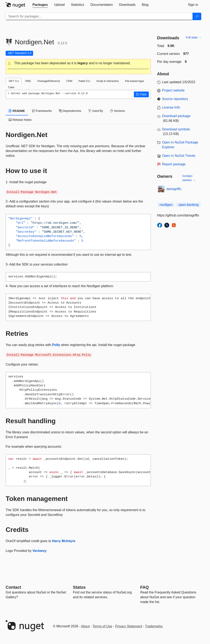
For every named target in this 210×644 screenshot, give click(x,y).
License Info (171, 107)
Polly (56, 345)
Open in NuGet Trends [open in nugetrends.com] (179, 156)
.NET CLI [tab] (14, 81)
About (85, 626)
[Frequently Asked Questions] (145, 587)
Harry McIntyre (64, 541)
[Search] (197, 16)
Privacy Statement (129, 626)
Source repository (175, 99)
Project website (173, 90)
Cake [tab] (11, 87)
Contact (13, 587)
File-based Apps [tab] (135, 81)
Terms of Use (102, 626)
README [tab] (17, 111)
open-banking (188, 205)
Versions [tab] (118, 111)
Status (79, 587)
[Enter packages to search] (99, 16)
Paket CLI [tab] (84, 81)
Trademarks (154, 626)
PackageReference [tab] (49, 81)
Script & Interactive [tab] (107, 81)
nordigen (166, 205)
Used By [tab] (96, 111)
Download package (176, 116)
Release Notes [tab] (20, 120)
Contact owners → (189, 178)
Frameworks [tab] (42, 111)
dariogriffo (174, 189)
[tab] (40, 5)
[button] (78, 63)
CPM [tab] (69, 81)
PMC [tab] (28, 81)
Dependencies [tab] (70, 111)
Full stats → (194, 37)
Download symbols (176, 129)
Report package (174, 164)
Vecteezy (40, 551)
